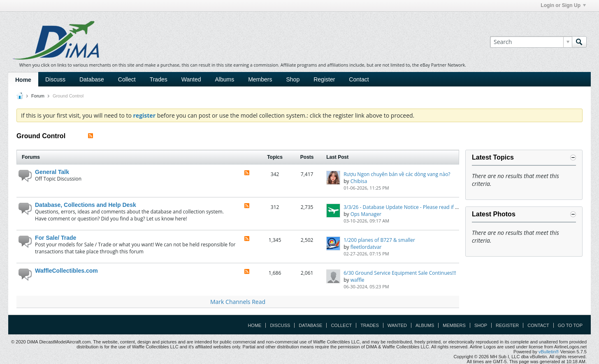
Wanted (191, 79)
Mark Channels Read (238, 302)
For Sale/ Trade (56, 238)
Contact (359, 79)
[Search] (531, 42)
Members (260, 79)
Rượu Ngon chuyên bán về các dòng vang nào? (397, 174)
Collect (127, 79)
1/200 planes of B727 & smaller (379, 240)
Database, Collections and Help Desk (86, 205)
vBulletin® (549, 352)
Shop (293, 79)
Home (23, 80)
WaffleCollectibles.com (66, 271)
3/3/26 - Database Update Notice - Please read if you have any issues (422, 207)
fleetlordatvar (366, 247)
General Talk (52, 172)
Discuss (55, 79)
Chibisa (359, 181)
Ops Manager (366, 214)
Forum (38, 96)
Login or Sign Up (563, 5)
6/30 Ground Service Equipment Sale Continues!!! (400, 273)
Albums (224, 79)
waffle (358, 280)
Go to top (570, 325)
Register (324, 79)
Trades (159, 79)
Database (92, 79)
